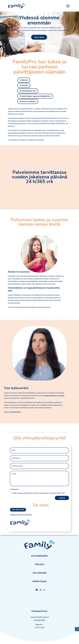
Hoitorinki (24, 85)
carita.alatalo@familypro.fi (39, 617)
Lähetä (62, 498)
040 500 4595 (18, 510)
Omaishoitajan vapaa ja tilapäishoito (35, 96)
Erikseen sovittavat (28, 101)
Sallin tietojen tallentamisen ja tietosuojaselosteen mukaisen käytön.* (39, 493)
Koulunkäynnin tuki (28, 91)
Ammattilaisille (39, 556)
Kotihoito (24, 80)
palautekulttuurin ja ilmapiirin (54, 396)
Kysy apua (39, 37)
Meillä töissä (39, 581)
